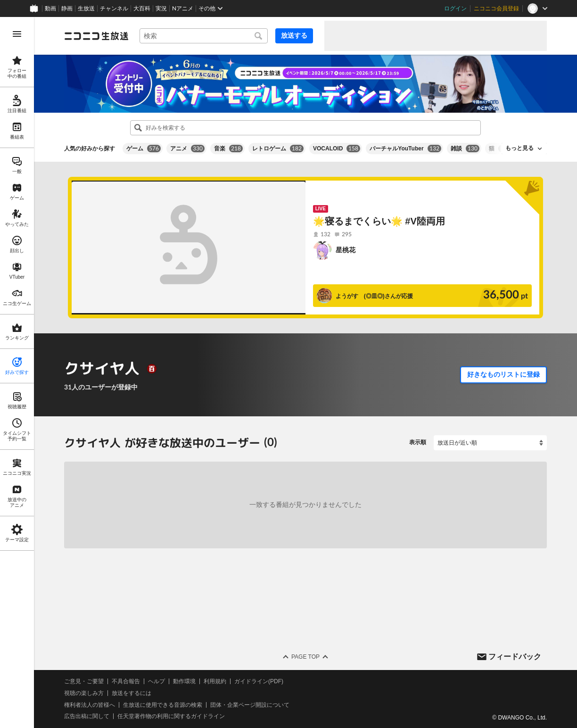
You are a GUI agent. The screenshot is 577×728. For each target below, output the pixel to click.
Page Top (305, 657)
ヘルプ (157, 681)
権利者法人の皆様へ (90, 704)
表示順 (418, 442)
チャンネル (114, 8)
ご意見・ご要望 (84, 681)
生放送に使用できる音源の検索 (163, 704)
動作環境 (184, 681)
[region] (17, 372)
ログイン (455, 8)
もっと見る (519, 148)
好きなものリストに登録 (503, 374)
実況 (161, 8)
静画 (67, 8)
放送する (294, 35)
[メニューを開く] (17, 34)
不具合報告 (126, 681)
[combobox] (204, 36)
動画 (50, 8)
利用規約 (215, 681)
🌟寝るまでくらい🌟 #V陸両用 (379, 221)
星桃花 (346, 250)
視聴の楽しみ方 (84, 693)
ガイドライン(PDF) (259, 681)
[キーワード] (204, 36)
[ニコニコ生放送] (96, 36)
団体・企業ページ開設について (250, 704)
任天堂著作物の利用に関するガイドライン (171, 716)
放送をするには (132, 693)
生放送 (86, 8)
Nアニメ (183, 8)
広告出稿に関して (87, 716)
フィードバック (515, 656)
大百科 (142, 8)
